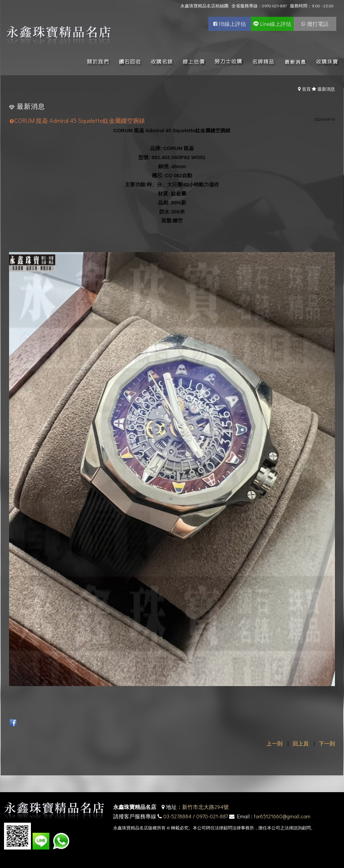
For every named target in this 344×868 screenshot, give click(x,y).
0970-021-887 (212, 816)
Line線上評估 (276, 24)
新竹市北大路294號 (205, 807)
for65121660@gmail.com (282, 816)
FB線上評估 (232, 24)
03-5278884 (177, 816)
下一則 (327, 743)
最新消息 (326, 89)
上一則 (274, 743)
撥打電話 (318, 24)
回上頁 (301, 743)
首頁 (306, 89)
